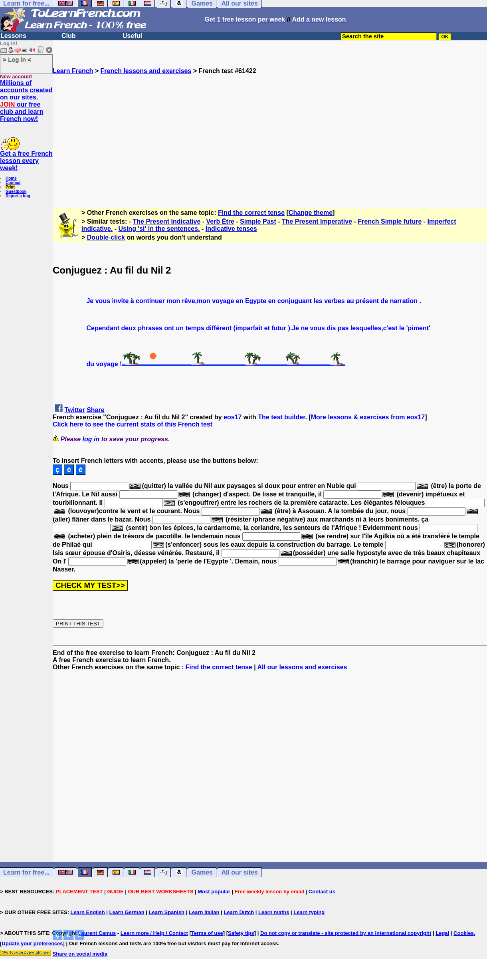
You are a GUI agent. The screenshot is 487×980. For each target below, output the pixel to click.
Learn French (73, 71)
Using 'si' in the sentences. (159, 229)
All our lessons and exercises (302, 667)
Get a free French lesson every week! (26, 161)
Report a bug (18, 196)
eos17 (233, 417)
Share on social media (80, 954)
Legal (442, 933)
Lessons (13, 36)
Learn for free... (26, 872)
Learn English (88, 912)
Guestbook (16, 191)
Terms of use (207, 933)
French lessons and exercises (146, 71)
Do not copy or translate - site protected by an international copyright (346, 933)
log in (91, 439)
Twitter (74, 410)
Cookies (464, 933)
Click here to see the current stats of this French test (133, 424)
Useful (132, 36)
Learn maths (274, 912)
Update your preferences (32, 943)
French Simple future (390, 221)
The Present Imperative (317, 221)
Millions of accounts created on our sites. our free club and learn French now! (26, 101)
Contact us (322, 892)
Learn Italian (204, 912)
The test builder (281, 417)
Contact (13, 183)
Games (202, 872)
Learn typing (309, 912)
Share (95, 410)
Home (11, 178)
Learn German (127, 912)
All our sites (240, 872)
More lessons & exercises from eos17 (368, 417)
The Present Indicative (167, 221)
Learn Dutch (239, 912)
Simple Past (258, 221)
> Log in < (17, 59)
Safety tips (241, 933)
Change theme (311, 213)
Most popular (214, 892)
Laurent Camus (97, 933)
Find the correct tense (251, 213)
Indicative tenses (231, 229)
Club (69, 36)
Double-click (106, 237)
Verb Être (220, 221)
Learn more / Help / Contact (154, 933)
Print (10, 187)
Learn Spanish (166, 912)
